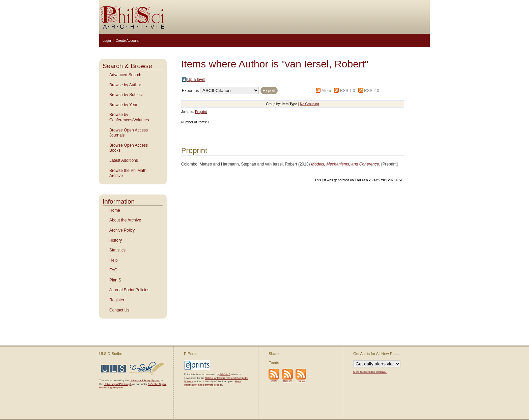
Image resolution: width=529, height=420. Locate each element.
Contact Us (119, 310)
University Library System (145, 380)
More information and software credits (212, 383)
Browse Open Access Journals (129, 133)
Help (114, 260)
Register (117, 300)
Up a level (196, 80)
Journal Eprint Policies (129, 290)
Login (107, 41)
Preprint (201, 112)
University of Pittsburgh (117, 384)
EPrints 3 (225, 374)
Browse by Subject (126, 95)
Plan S (115, 280)
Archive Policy (122, 230)
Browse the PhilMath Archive (128, 173)
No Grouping (310, 104)
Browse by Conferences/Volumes (129, 117)
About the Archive (125, 220)
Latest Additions (124, 160)
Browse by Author (125, 85)
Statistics (117, 250)
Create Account (127, 41)
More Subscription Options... (370, 372)
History (116, 240)
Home (115, 210)
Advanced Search (125, 75)
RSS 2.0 (372, 91)
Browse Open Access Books (129, 148)
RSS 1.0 (348, 91)
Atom (326, 91)
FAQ (113, 270)
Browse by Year (123, 105)
